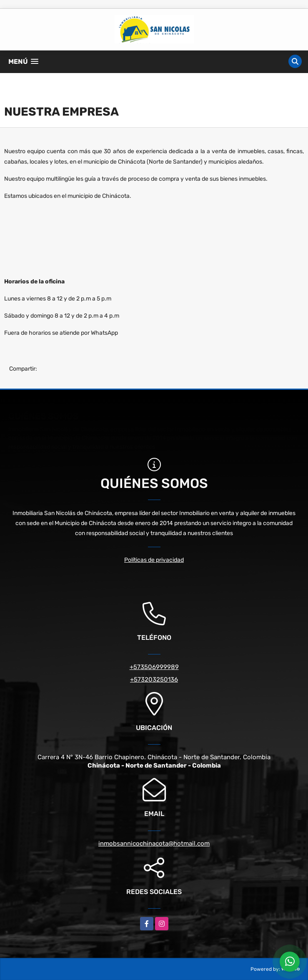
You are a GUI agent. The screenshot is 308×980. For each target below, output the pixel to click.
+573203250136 (154, 679)
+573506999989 (154, 667)
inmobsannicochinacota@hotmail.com (154, 844)
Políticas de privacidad (154, 560)
